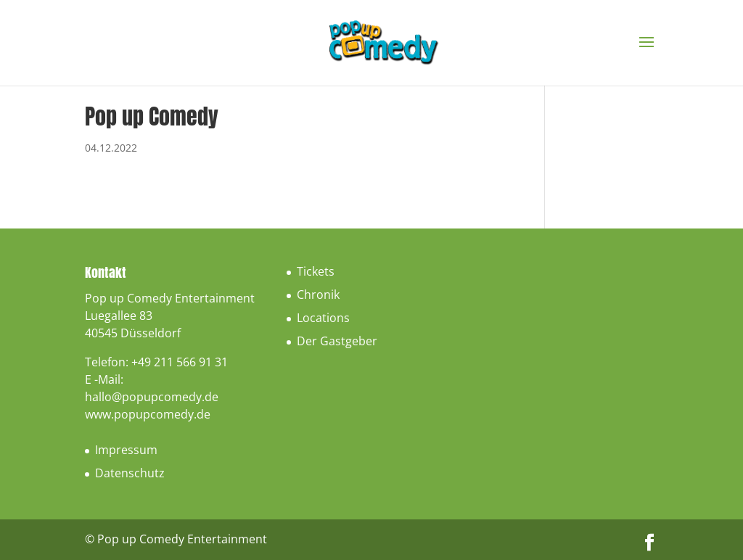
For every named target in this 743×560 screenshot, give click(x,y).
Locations (323, 318)
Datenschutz (130, 473)
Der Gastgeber (337, 341)
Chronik (318, 295)
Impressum (126, 450)
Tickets (316, 271)
